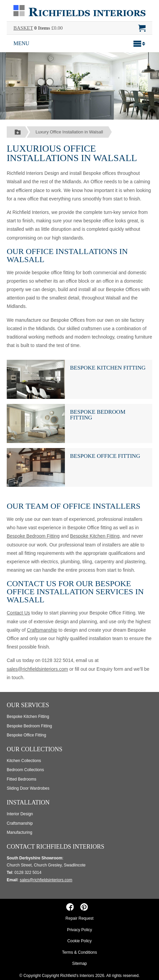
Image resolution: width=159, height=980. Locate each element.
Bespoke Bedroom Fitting (98, 415)
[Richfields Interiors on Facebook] (70, 907)
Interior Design (20, 814)
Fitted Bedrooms (22, 779)
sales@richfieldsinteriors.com (37, 669)
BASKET (23, 28)
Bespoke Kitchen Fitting (108, 368)
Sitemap (79, 963)
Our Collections (35, 749)
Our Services (28, 705)
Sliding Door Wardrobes (28, 788)
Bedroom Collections (25, 770)
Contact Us (18, 613)
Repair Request (79, 918)
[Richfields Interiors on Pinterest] (84, 907)
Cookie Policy (79, 941)
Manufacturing (19, 832)
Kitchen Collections (24, 761)
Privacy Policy (79, 930)
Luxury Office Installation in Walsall (69, 132)
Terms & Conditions (79, 952)
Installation (28, 802)
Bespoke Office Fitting (105, 456)
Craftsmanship (42, 630)
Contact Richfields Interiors (55, 847)
